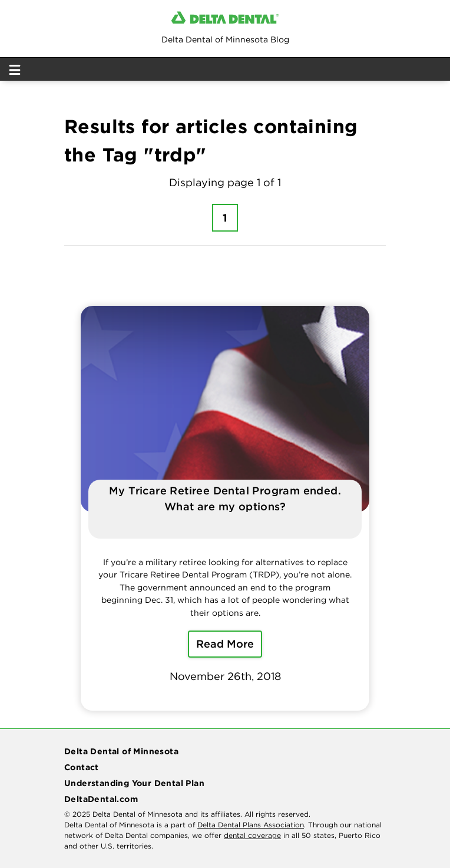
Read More (225, 644)
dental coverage (252, 835)
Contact (82, 767)
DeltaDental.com (101, 799)
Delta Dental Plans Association (251, 825)
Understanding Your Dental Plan (134, 783)
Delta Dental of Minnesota (121, 751)
